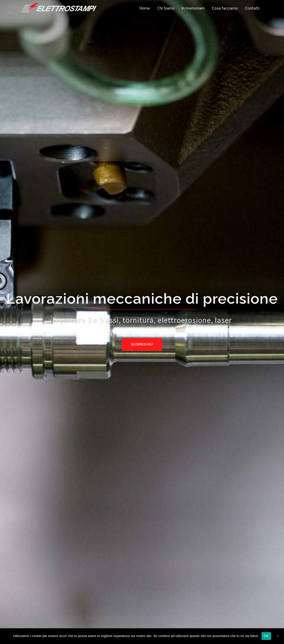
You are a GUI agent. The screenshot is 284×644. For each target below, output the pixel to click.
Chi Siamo (166, 8)
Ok (266, 636)
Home (145, 8)
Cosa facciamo (225, 8)
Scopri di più (142, 344)
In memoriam (193, 8)
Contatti (252, 8)
